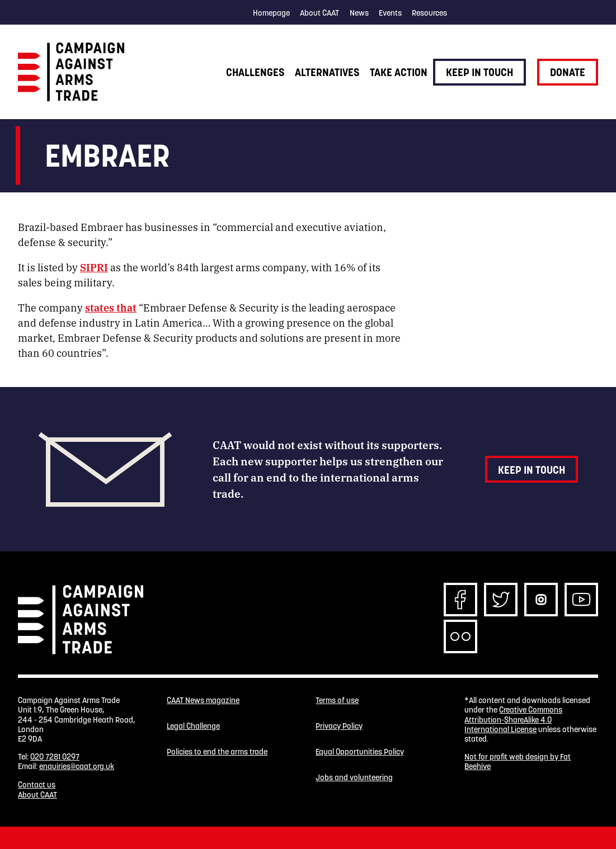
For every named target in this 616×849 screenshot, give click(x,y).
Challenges (255, 72)
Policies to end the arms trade (217, 752)
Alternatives (327, 72)
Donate (568, 72)
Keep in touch (479, 72)
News (359, 13)
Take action (399, 72)
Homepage (271, 13)
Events (390, 13)
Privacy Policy (339, 726)
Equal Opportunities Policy (360, 752)
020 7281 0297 (55, 757)
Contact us (37, 785)
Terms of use (337, 701)
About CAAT (319, 13)
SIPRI (94, 267)
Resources (429, 13)
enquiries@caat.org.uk (77, 766)
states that (111, 307)
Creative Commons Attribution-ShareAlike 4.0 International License (513, 720)
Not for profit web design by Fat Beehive (518, 761)
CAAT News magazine (203, 701)
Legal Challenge (193, 726)
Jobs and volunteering (354, 778)
